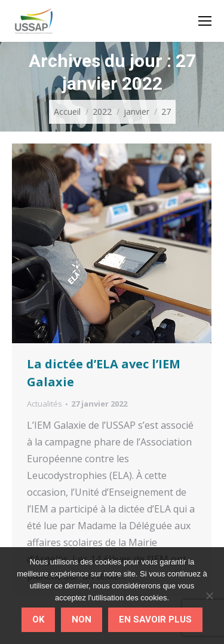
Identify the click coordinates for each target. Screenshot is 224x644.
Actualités (45, 404)
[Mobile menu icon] (205, 21)
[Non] (209, 596)
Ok (38, 619)
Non (82, 619)
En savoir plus (155, 619)
